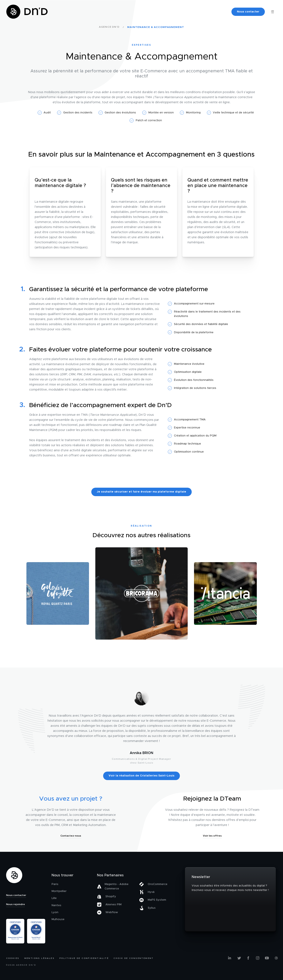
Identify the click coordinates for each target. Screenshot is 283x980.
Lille (54, 898)
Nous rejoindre (16, 904)
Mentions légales (39, 958)
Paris (55, 884)
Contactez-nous (71, 836)
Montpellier (59, 891)
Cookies (13, 958)
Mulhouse (58, 919)
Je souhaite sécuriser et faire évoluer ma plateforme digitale (141, 492)
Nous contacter (248, 12)
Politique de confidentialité (84, 958)
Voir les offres (212, 836)
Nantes (56, 905)
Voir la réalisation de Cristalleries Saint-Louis (141, 776)
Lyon (55, 912)
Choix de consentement (133, 958)
